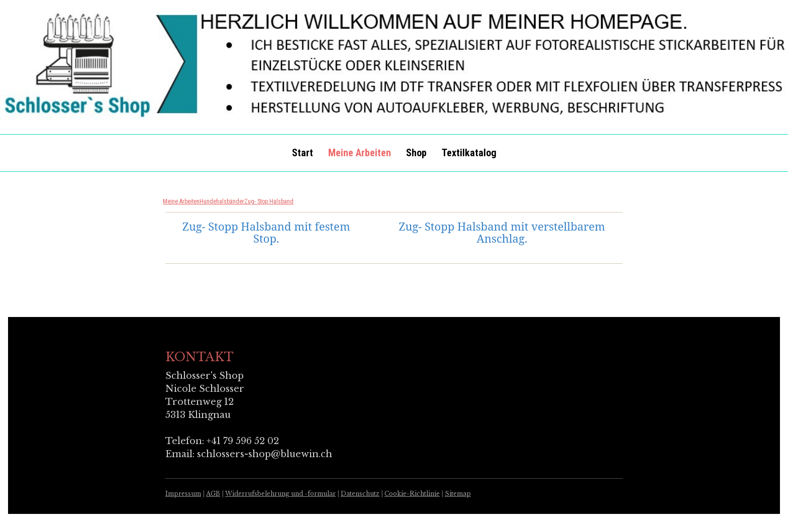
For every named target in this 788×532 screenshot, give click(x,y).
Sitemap (458, 494)
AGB (213, 494)
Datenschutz (360, 494)
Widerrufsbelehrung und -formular (280, 494)
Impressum (183, 494)
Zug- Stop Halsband (269, 201)
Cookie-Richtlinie (412, 494)
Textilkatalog (469, 153)
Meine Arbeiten (360, 153)
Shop (416, 153)
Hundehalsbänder (222, 201)
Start (303, 153)
